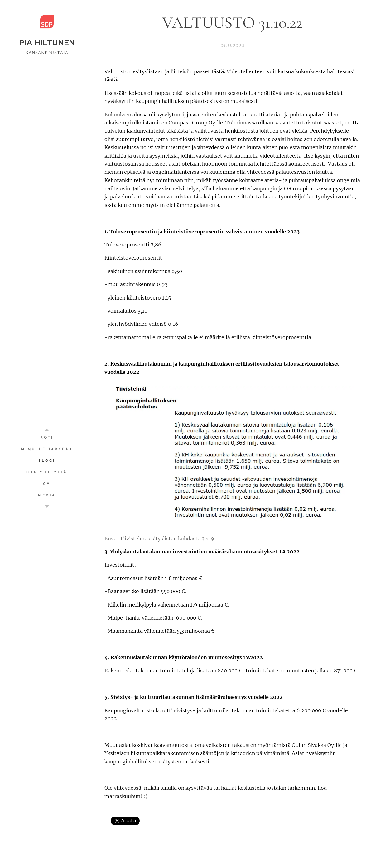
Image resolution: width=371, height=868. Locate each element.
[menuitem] (47, 438)
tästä (218, 71)
